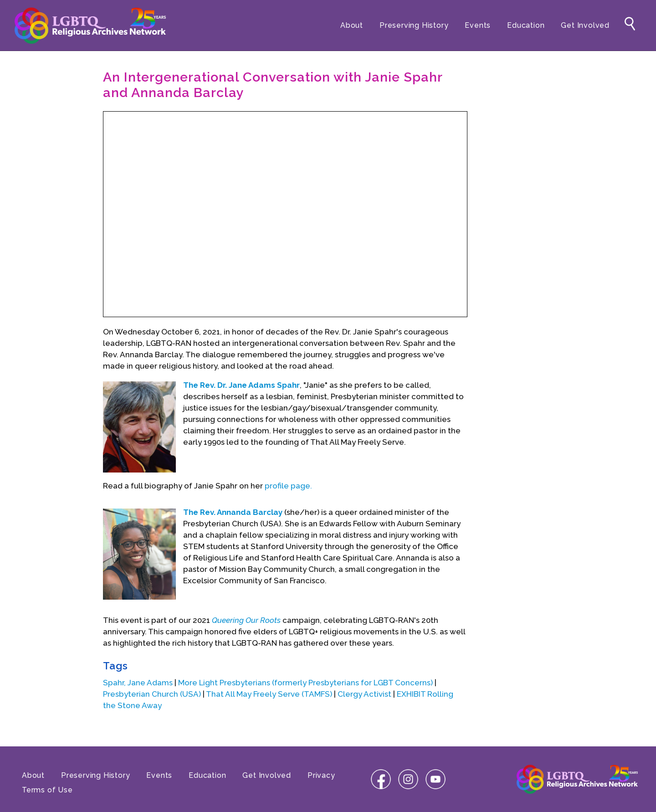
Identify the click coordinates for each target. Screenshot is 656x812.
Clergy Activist (364, 694)
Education (526, 25)
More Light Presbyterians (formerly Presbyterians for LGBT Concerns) (305, 683)
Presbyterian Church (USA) (152, 694)
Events (478, 25)
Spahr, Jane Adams (138, 683)
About (352, 25)
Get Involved (585, 25)
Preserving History (414, 25)
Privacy (321, 775)
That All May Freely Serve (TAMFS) (269, 694)
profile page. (288, 486)
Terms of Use (47, 790)
